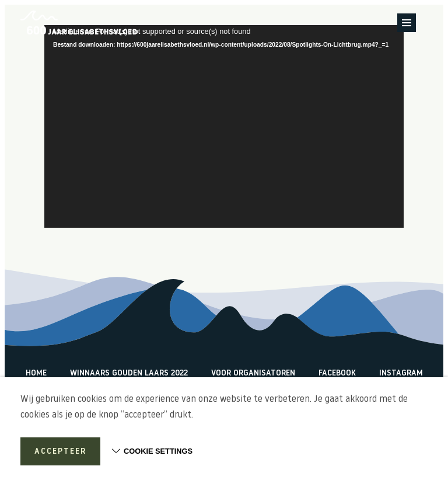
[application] (224, 126)
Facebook (337, 373)
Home (36, 373)
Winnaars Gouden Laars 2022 (129, 373)
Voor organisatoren (253, 373)
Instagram (401, 373)
